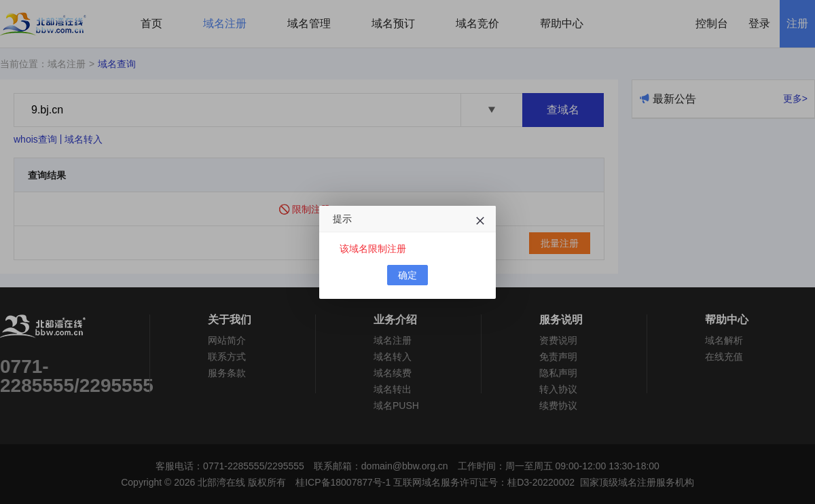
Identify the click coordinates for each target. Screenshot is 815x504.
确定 (407, 275)
